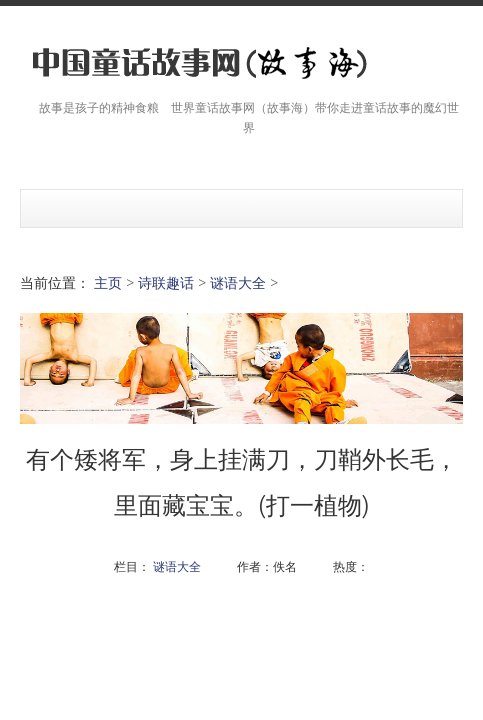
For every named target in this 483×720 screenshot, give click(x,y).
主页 (108, 282)
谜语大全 (238, 282)
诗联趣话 (166, 282)
